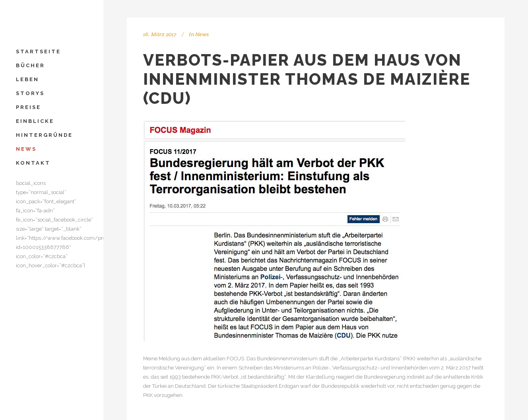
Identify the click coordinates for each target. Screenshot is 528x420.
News (202, 34)
